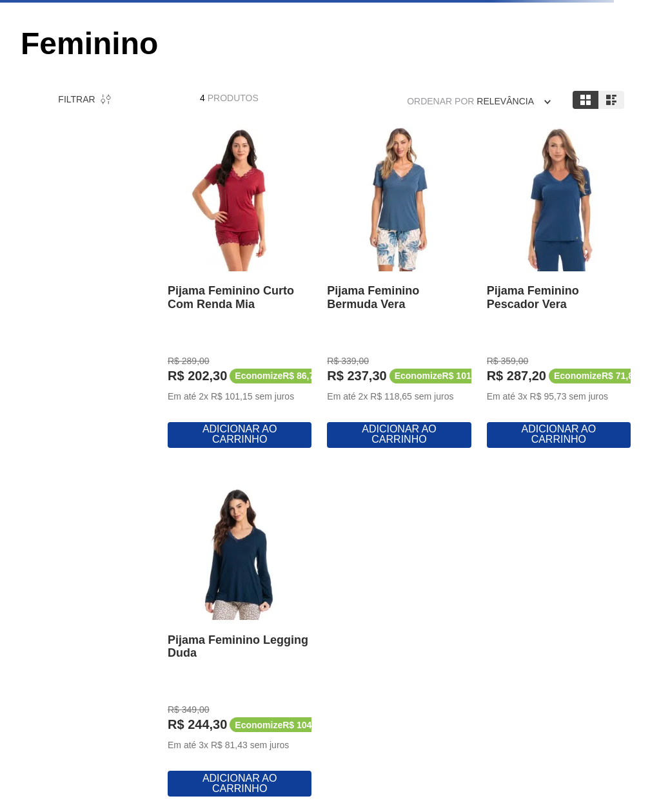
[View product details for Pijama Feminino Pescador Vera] (559, 289)
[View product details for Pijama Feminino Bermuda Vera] (399, 289)
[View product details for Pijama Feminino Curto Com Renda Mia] (240, 289)
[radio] (586, 100)
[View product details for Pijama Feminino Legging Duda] (240, 638)
